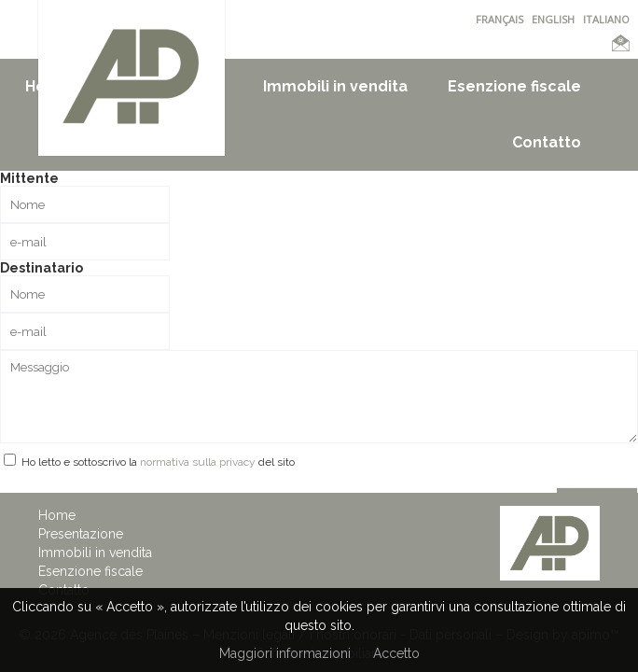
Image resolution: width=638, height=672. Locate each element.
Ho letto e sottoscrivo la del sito (158, 462)
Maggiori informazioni (285, 653)
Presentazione (81, 534)
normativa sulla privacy (198, 462)
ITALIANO (606, 19)
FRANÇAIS (499, 19)
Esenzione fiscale (514, 86)
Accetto (396, 653)
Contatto (547, 142)
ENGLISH (553, 19)
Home (57, 515)
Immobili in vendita (335, 86)
